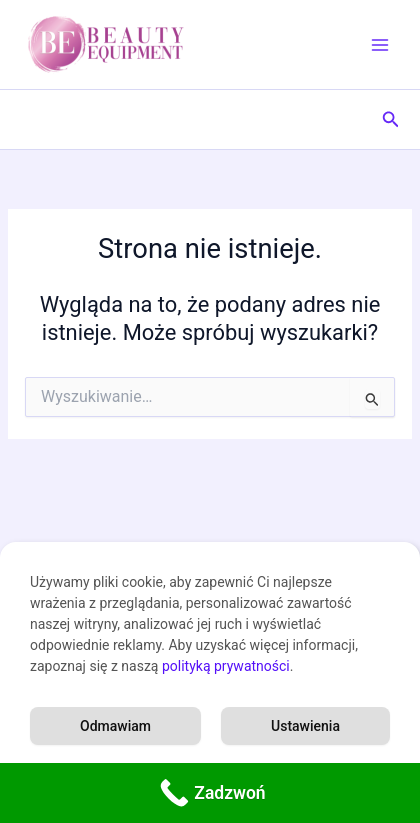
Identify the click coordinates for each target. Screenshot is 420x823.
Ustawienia (305, 726)
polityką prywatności (226, 666)
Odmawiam (115, 726)
